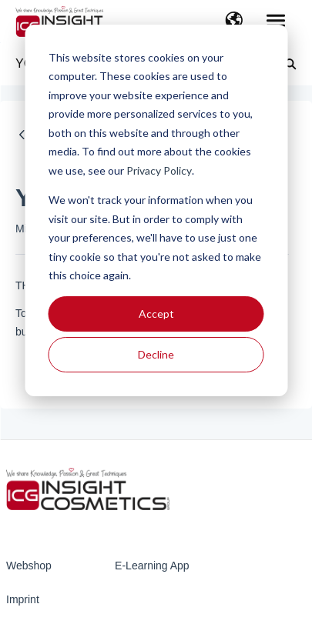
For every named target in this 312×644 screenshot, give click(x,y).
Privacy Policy (159, 170)
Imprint (23, 599)
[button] (234, 22)
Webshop (29, 566)
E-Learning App (152, 566)
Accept (156, 314)
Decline (156, 354)
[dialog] (156, 210)
